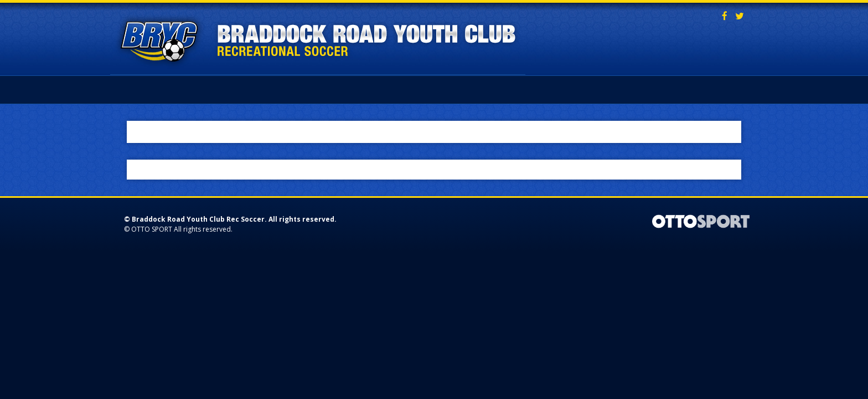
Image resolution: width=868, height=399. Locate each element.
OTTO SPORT (152, 229)
